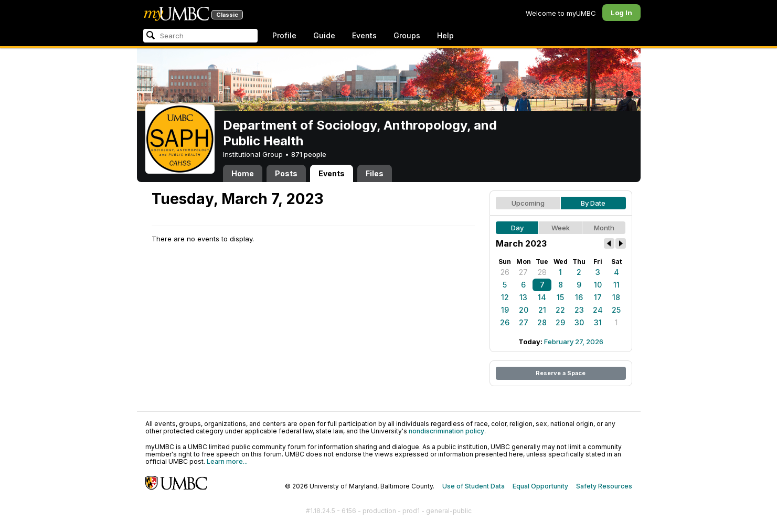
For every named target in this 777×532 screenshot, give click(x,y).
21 (542, 310)
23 (579, 310)
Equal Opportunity (540, 486)
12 (505, 297)
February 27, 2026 (574, 342)
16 (579, 297)
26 (505, 272)
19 (505, 310)
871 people (309, 154)
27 (523, 272)
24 (598, 310)
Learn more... (227, 461)
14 (542, 297)
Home (243, 173)
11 (616, 285)
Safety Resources (604, 486)
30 (579, 322)
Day (517, 228)
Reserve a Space (561, 373)
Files (375, 173)
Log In (621, 13)
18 (616, 297)
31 (598, 322)
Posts (286, 173)
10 (598, 285)
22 (560, 310)
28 (542, 272)
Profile (284, 35)
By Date (593, 203)
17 (598, 297)
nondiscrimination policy (446, 431)
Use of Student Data (473, 486)
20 (524, 310)
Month (604, 228)
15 (560, 297)
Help (445, 35)
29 (560, 322)
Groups (407, 35)
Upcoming (528, 203)
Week (561, 228)
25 (616, 310)
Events (364, 35)
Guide (324, 35)
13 (523, 297)
